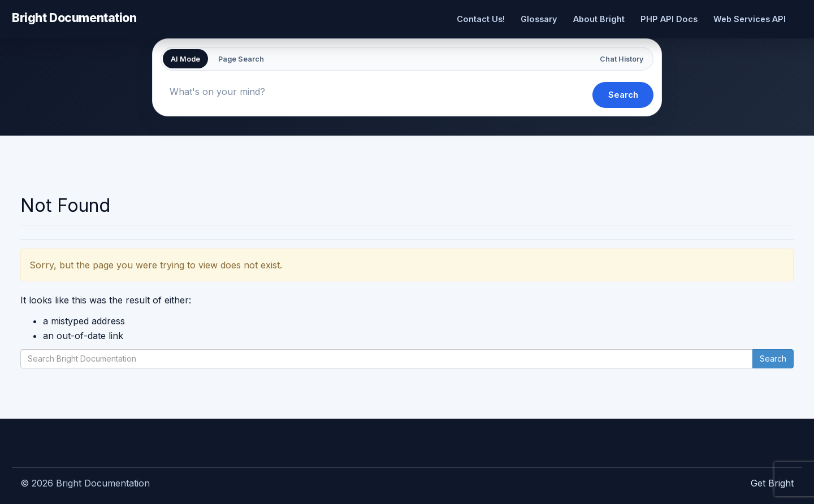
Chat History (622, 59)
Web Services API (750, 19)
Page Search (241, 59)
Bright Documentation (74, 17)
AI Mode (185, 59)
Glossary (539, 19)
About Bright (599, 19)
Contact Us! (481, 19)
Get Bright (772, 483)
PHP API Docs (669, 19)
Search (623, 95)
